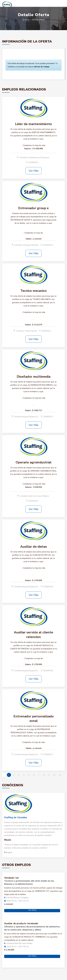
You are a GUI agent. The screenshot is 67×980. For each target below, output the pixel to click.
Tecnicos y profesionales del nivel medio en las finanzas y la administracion (29, 882)
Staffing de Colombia (16, 817)
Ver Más (34, 171)
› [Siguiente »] (4, 779)
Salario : (28, 149)
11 (60, 775)
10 (54, 775)
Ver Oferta (32, 910)
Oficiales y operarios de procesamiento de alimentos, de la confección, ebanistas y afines (32, 928)
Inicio (26, 20)
